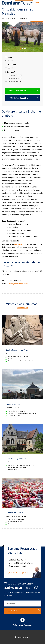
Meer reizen (23, 308)
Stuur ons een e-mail (17, 566)
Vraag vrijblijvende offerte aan (21, 563)
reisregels (18, 244)
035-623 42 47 (19, 560)
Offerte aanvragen (17, 91)
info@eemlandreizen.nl (18, 284)
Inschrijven (12, 611)
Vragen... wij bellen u (18, 98)
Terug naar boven (22, 637)
